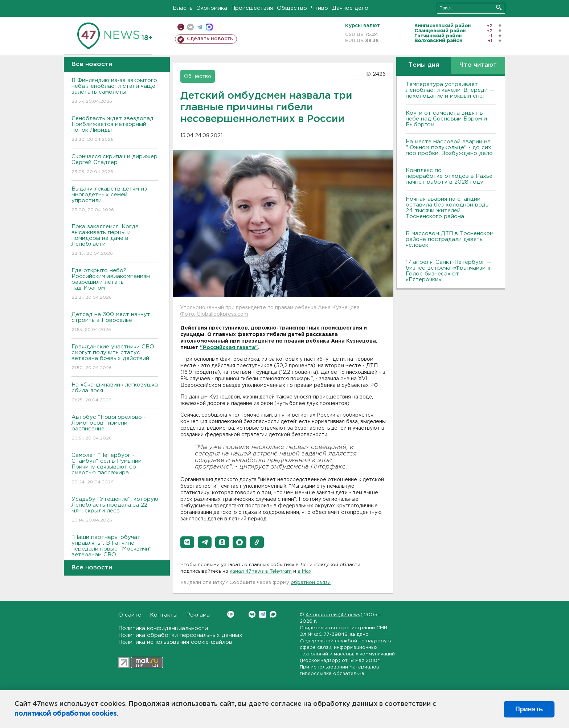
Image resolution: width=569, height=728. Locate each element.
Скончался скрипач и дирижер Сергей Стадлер (115, 165)
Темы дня (424, 65)
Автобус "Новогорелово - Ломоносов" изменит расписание (115, 428)
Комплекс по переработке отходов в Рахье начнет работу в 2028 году (449, 176)
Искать (499, 7)
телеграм (200, 27)
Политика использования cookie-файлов (175, 642)
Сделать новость (210, 39)
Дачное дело (350, 8)
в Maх (304, 571)
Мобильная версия (181, 27)
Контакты (164, 615)
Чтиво (320, 8)
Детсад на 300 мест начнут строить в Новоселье (115, 322)
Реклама (198, 615)
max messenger (209, 27)
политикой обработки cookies (66, 714)
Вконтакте (231, 614)
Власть (183, 8)
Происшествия (252, 8)
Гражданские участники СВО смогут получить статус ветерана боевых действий (115, 358)
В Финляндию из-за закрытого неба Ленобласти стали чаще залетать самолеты (115, 91)
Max (273, 614)
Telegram (263, 614)
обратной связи (311, 583)
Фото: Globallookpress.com (214, 314)
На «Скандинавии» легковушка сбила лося (115, 393)
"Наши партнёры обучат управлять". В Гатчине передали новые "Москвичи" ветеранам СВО (115, 551)
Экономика (212, 8)
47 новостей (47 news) (334, 615)
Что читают (478, 65)
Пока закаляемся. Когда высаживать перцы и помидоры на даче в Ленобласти (115, 240)
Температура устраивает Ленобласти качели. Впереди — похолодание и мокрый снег (450, 90)
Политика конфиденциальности (163, 628)
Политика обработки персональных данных (180, 635)
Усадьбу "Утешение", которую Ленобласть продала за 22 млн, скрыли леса (115, 510)
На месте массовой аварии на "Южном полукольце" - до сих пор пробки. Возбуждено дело (449, 148)
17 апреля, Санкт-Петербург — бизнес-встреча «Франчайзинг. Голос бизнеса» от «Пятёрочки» (449, 271)
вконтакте (190, 27)
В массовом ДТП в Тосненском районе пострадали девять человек (450, 239)
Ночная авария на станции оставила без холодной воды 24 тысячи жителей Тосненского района (448, 208)
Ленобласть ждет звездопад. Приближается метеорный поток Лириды (115, 129)
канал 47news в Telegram (261, 571)
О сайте (130, 615)
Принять (529, 709)
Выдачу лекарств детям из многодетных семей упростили (115, 200)
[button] (187, 542)
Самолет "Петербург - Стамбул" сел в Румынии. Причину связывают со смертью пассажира (115, 469)
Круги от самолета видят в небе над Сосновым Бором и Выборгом (446, 119)
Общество (292, 8)
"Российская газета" (229, 348)
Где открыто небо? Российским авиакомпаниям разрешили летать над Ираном (115, 284)
